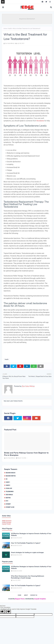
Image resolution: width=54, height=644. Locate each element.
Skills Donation (7, 521)
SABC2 (8, 485)
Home (5, 29)
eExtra (8, 498)
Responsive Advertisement (27, 19)
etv (7, 501)
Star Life (9, 488)
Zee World (9, 495)
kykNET (8, 504)
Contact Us (34, 595)
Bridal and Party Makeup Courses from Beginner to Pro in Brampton (26, 454)
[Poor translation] (8, 612)
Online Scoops (7, 522)
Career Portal (6, 524)
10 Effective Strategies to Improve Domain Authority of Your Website (31, 535)
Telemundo (10, 491)
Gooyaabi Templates (40, 599)
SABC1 (8, 482)
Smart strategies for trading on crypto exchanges (27, 553)
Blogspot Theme (20, 599)
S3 (7, 479)
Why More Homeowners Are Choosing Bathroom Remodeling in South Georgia (28, 577)
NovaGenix (40, 121)
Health (10, 29)
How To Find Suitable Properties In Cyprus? (26, 543)
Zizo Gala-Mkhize (10, 43)
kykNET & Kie (10, 507)
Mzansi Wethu (11, 476)
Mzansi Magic (11, 473)
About (26, 595)
